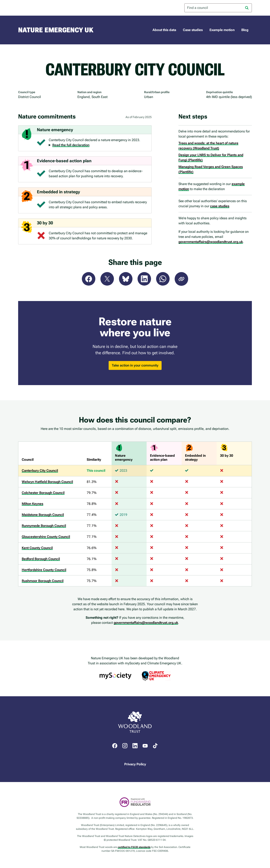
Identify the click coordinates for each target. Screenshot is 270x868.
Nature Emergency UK (56, 30)
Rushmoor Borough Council (43, 581)
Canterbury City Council (40, 471)
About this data (164, 30)
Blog (245, 30)
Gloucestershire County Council (46, 537)
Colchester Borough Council (43, 493)
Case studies (193, 30)
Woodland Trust (35, 8)
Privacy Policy (135, 764)
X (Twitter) (107, 279)
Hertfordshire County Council (44, 570)
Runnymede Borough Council (44, 526)
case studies (220, 206)
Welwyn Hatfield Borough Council (47, 482)
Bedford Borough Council (41, 559)
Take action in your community (135, 365)
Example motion (222, 30)
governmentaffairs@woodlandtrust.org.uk (211, 242)
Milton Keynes (32, 504)
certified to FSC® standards (134, 847)
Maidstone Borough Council (43, 515)
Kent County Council (37, 548)
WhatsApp (163, 279)
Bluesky (126, 279)
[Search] (247, 8)
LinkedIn (144, 279)
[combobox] (218, 8)
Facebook (89, 279)
